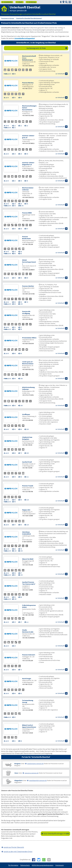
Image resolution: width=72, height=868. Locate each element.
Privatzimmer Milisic (29, 338)
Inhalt (19, 2)
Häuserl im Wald (28, 559)
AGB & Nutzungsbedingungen (43, 865)
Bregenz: (18, 764)
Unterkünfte (7, 2)
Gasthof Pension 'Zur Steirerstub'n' (29, 583)
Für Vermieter (13, 865)
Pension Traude (28, 486)
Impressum (60, 865)
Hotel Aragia (27, 679)
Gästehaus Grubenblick (27, 533)
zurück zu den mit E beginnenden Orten (18, 852)
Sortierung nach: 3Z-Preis (47, 48)
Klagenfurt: (19, 780)
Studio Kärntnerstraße (28, 631)
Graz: (16, 773)
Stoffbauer (26, 414)
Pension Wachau (28, 83)
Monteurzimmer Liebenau (28, 189)
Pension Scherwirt (29, 655)
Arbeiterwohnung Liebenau (28, 388)
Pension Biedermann (26, 238)
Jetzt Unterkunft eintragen (56, 834)
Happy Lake (26, 510)
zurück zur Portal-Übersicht (14, 847)
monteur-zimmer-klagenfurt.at (28, 164)
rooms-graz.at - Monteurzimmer (28, 363)
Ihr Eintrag (31, 2)
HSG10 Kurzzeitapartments (29, 262)
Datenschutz (25, 865)
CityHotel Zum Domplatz (27, 438)
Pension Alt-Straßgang (26, 312)
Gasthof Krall (27, 462)
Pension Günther (28, 286)
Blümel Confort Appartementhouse (29, 726)
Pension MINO (27, 213)
